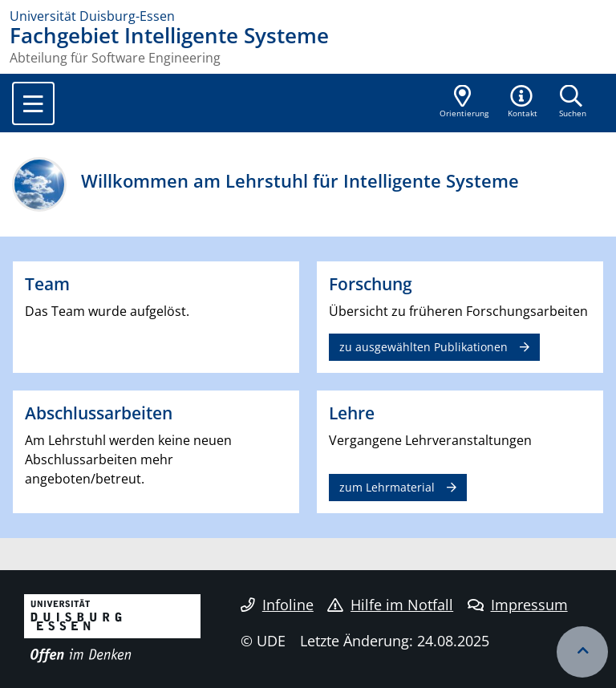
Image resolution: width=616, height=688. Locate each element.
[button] (523, 103)
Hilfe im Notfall (390, 605)
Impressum (518, 605)
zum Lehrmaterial (387, 487)
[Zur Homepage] (308, 16)
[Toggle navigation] (33, 103)
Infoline (277, 605)
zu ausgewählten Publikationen (423, 347)
